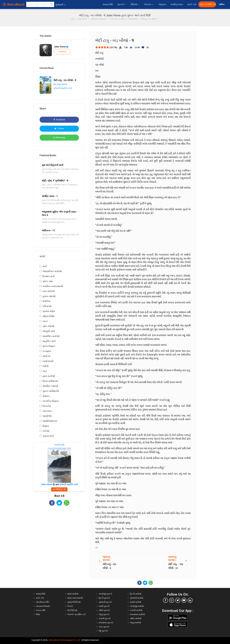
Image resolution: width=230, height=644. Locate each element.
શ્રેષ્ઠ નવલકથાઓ (75, 598)
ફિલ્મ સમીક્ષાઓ (50, 381)
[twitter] (178, 600)
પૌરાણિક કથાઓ (50, 386)
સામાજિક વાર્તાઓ (51, 336)
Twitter (59, 129)
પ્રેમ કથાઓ (48, 326)
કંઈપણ (46, 431)
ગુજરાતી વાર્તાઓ (137, 598)
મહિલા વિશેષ (48, 316)
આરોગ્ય (46, 356)
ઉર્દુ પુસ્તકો (103, 631)
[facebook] (165, 600)
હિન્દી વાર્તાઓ (136, 594)
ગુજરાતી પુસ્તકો (105, 602)
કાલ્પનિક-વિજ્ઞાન (51, 401)
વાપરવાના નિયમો (43, 606)
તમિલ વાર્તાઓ (136, 618)
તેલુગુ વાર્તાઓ (135, 623)
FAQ (38, 614)
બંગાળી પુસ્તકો (105, 618)
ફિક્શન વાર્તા (49, 276)
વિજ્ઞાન (46, 426)
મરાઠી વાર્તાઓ (136, 602)
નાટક (45, 321)
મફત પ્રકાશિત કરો (208, 4)
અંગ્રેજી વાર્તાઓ (137, 606)
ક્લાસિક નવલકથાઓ (53, 286)
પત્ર (45, 371)
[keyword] (40, 4)
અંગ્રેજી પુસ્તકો (105, 594)
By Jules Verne (60, 84)
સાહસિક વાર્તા (49, 341)
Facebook (59, 120)
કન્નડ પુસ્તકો (104, 627)
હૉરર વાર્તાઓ (49, 376)
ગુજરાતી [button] (60, 5)
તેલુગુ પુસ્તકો (104, 614)
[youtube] (184, 600)
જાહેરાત (162, 4)
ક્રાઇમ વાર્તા (48, 436)
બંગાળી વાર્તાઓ (136, 610)
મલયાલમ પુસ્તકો (106, 623)
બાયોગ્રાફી (48, 361)
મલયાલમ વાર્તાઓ (137, 614)
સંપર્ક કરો (192, 4)
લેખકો (70, 606)
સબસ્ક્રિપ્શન (177, 4)
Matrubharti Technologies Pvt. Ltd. (65, 640)
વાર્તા (45, 266)
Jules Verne (61, 47)
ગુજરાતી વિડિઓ (74, 602)
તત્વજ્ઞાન (47, 351)
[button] (51, 4)
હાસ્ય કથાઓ (49, 296)
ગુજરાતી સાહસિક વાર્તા (63, 88)
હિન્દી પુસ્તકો (104, 598)
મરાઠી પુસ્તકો (104, 606)
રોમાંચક (46, 396)
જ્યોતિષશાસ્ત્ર (50, 421)
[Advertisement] (59, 531)
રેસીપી (46, 366)
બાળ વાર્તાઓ (49, 291)
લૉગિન (222, 4)
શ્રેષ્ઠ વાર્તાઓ (73, 594)
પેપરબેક (149, 4)
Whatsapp (59, 138)
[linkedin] (190, 600)
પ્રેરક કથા (48, 281)
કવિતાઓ (47, 306)
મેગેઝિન (46, 301)
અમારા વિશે (108, 4)
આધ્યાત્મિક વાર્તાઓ (52, 271)
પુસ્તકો (122, 4)
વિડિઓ (135, 4)
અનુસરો (62, 52)
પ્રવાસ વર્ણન (49, 311)
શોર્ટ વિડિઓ (72, 610)
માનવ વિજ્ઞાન (49, 346)
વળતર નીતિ (41, 610)
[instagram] (172, 600)
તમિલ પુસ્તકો (104, 610)
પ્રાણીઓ (47, 416)
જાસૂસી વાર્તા (49, 331)
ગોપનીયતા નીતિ (42, 602)
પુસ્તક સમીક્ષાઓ (51, 391)
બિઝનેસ (47, 406)
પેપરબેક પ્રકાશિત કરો (76, 614)
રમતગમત (47, 411)
